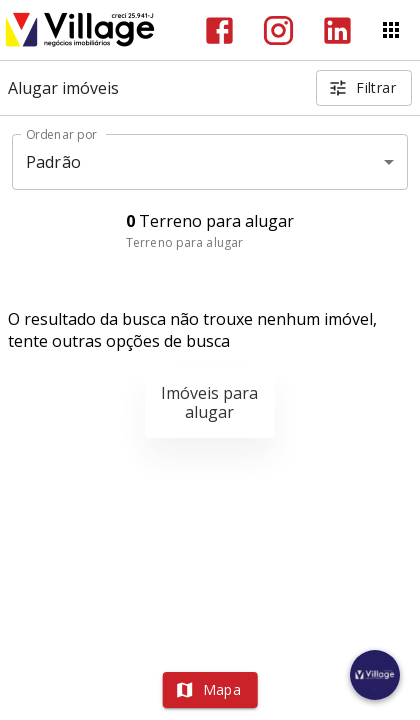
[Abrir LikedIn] (337, 30)
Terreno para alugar (184, 242)
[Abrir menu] (391, 30)
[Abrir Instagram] (278, 30)
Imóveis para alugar (209, 402)
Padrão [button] (53, 162)
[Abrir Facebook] (219, 30)
